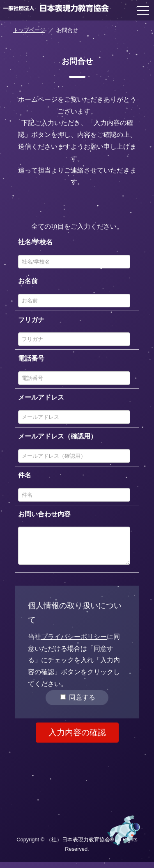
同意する (78, 703)
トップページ (29, 30)
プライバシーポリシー (74, 643)
